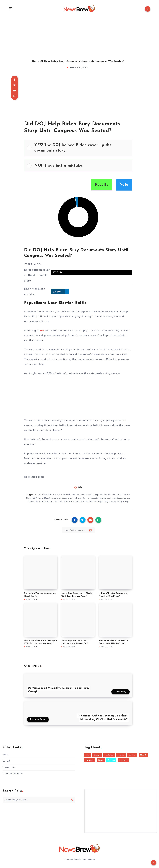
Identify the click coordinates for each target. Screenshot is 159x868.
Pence (45, 504)
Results (102, 187)
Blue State (53, 497)
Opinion (111, 762)
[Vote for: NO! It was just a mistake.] (78, 168)
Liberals (94, 500)
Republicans (91, 504)
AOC (39, 497)
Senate (113, 504)
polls (51, 504)
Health (143, 757)
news (113, 500)
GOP (35, 500)
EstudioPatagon (88, 861)
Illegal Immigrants (52, 500)
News (101, 762)
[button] (82, 150)
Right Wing (103, 504)
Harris (40, 500)
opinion (31, 504)
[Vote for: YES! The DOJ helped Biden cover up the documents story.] (78, 150)
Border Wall (65, 497)
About (6, 757)
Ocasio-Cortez (123, 500)
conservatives (78, 497)
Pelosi (38, 504)
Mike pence (104, 500)
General (132, 757)
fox (124, 497)
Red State (69, 504)
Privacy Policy (9, 769)
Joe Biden (77, 500)
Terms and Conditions (13, 776)
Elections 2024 (115, 497)
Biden (45, 497)
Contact (6, 763)
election (103, 497)
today (120, 504)
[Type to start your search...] (39, 802)
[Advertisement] (80, 38)
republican (80, 504)
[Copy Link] (78, 532)
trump (126, 504)
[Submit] (72, 802)
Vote (124, 187)
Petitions (123, 762)
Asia (87, 757)
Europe (97, 757)
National (90, 762)
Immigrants (67, 500)
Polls (80, 490)
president (59, 504)
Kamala (86, 500)
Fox (42, 333)
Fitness (121, 757)
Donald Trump (92, 497)
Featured (109, 757)
